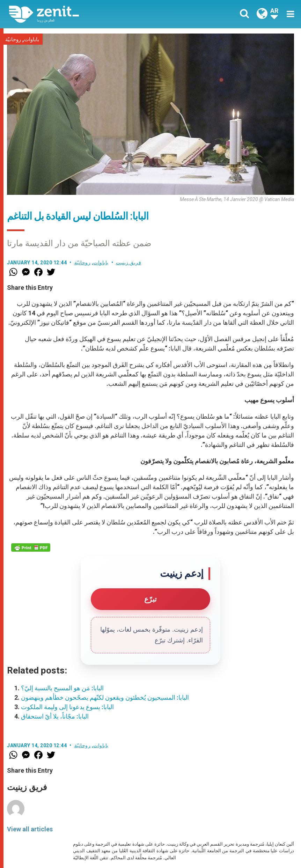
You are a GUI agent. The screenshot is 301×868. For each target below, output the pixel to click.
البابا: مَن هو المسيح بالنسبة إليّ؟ (62, 688)
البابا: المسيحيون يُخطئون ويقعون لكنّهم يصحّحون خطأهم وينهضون (105, 697)
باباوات (32, 39)
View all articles (30, 829)
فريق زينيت (129, 263)
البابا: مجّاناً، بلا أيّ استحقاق (55, 716)
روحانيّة (13, 39)
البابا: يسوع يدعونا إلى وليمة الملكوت (67, 707)
